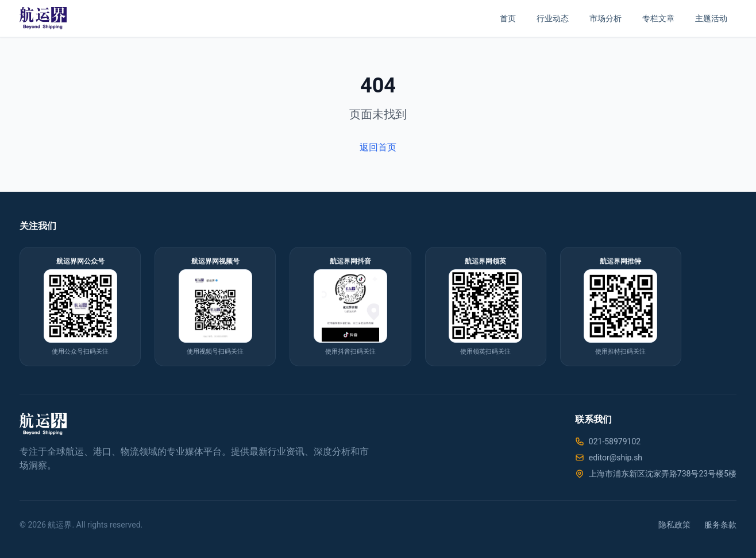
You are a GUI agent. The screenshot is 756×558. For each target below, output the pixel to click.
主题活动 (711, 18)
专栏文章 (658, 18)
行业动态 (553, 18)
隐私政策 (674, 525)
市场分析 (605, 18)
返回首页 (378, 147)
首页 (508, 18)
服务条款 (720, 525)
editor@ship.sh (616, 458)
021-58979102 (615, 441)
